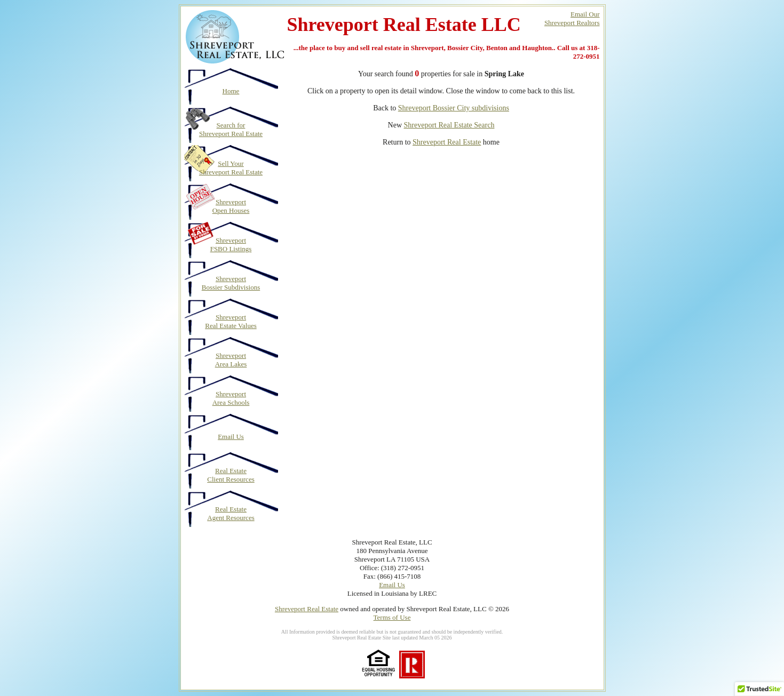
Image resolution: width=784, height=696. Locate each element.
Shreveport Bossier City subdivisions (454, 108)
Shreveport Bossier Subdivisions (231, 283)
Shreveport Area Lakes (231, 360)
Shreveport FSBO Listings (231, 245)
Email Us (231, 437)
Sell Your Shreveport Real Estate (231, 168)
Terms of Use (392, 617)
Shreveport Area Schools (231, 398)
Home (231, 91)
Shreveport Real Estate (447, 142)
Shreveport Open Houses (231, 206)
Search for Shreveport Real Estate (231, 129)
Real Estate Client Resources (231, 475)
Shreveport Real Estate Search (449, 125)
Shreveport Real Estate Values (231, 321)
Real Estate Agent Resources (231, 513)
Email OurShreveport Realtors (572, 18)
